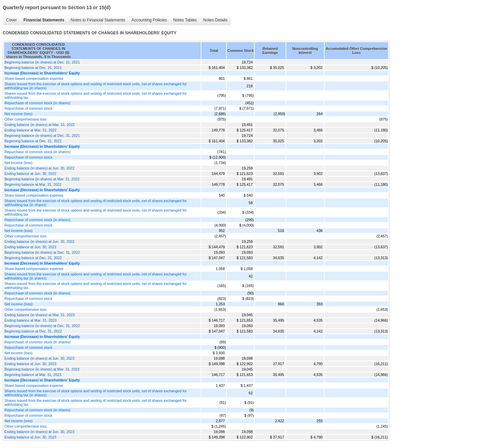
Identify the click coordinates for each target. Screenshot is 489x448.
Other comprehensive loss (25, 119)
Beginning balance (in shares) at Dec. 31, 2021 (42, 62)
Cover (12, 20)
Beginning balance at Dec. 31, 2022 (33, 258)
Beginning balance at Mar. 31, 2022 (33, 184)
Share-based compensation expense (34, 78)
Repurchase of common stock (28, 108)
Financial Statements (44, 20)
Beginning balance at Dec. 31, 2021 (33, 68)
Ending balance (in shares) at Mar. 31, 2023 (40, 315)
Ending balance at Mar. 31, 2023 (30, 320)
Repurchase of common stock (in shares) (37, 103)
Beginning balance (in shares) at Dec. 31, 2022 (42, 252)
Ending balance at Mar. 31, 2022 (30, 130)
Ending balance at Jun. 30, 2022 (30, 174)
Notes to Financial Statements (98, 20)
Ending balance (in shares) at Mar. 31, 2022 (40, 125)
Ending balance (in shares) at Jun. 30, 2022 (39, 168)
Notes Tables (185, 20)
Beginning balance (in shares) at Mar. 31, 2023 (42, 369)
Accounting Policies (149, 20)
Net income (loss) (19, 114)
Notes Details (215, 20)
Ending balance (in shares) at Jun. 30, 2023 (39, 358)
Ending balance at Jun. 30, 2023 (30, 364)
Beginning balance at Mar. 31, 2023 (33, 375)
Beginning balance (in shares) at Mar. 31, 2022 (42, 179)
